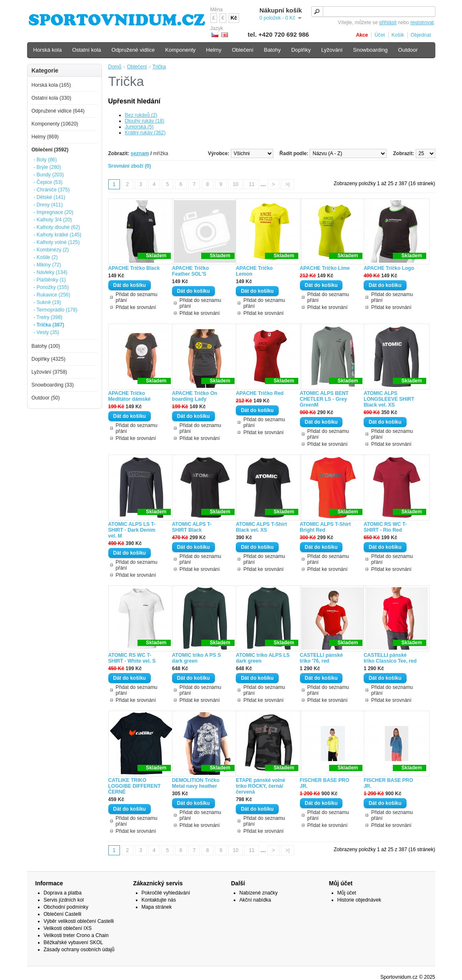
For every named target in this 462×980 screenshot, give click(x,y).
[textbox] (373, 11)
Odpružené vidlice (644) (58, 111)
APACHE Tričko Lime (325, 268)
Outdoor (408, 50)
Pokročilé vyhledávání (166, 893)
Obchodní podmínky (66, 907)
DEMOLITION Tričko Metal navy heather (196, 783)
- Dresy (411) (48, 205)
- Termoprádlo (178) (56, 310)
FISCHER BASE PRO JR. (325, 783)
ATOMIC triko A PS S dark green (196, 658)
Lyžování (332, 50)
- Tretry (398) (48, 317)
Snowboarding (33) (53, 385)
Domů (115, 67)
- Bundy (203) (49, 175)
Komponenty (181, 50)
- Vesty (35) (46, 332)
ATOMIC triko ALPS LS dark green (263, 658)
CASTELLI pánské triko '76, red (321, 658)
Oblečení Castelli (63, 914)
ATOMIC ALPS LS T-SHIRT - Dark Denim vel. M (132, 530)
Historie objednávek (359, 900)
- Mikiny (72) (47, 265)
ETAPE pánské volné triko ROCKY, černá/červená (260, 786)
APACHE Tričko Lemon (254, 271)
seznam (140, 153)
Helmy (214, 50)
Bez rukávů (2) (141, 115)
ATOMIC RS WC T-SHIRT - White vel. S (132, 658)
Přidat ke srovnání (136, 307)
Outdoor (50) (46, 398)
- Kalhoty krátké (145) (58, 235)
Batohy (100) (46, 346)
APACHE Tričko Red (260, 393)
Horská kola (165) (51, 85)
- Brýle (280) (47, 167)
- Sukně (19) (47, 302)
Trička (159, 67)
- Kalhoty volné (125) (57, 242)
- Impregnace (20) (54, 212)
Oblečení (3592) (50, 150)
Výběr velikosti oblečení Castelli (79, 921)
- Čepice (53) (48, 182)
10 (236, 184)
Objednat (421, 35)
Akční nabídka (255, 900)
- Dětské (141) (50, 197)
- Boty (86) (45, 160)
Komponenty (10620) (55, 124)
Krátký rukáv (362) (145, 133)
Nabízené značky (259, 893)
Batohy (272, 50)
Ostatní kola (86, 50)
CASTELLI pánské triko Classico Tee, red (390, 658)
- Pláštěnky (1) (50, 280)
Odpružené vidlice (133, 50)
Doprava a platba (63, 893)
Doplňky (301, 50)
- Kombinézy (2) (51, 250)
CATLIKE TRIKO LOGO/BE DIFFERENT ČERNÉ (135, 786)
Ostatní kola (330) (51, 98)
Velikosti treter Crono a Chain (76, 935)
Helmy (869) (45, 137)
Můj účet (347, 893)
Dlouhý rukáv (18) (145, 121)
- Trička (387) (49, 325)
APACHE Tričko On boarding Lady (195, 396)
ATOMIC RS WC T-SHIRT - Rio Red (385, 527)
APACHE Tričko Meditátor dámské (130, 396)
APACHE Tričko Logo (389, 268)
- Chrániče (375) (52, 190)
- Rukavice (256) (52, 295)
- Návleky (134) (51, 272)
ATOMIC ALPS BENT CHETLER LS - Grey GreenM (324, 399)
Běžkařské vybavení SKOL (74, 942)
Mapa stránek (157, 907)
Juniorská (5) (139, 127)
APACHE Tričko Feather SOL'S (190, 271)
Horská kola (48, 50)
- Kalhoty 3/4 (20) (53, 220)
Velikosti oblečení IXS (68, 928)
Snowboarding (370, 50)
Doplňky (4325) (49, 359)
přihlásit (388, 23)
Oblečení (137, 67)
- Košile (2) (46, 257)
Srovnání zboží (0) (130, 166)
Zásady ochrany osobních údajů (79, 950)
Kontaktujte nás (159, 900)
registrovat (422, 23)
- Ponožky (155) (51, 287)
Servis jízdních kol (64, 900)
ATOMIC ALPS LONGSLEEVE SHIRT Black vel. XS (389, 399)
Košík (398, 35)
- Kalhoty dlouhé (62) (57, 227)
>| (287, 184)
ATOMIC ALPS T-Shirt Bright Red (325, 527)
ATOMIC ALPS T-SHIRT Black (192, 527)
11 (251, 184)
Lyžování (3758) (50, 372)
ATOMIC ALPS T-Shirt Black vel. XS (261, 527)
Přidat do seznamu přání (137, 297)
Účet (380, 35)
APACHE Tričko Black (134, 268)
